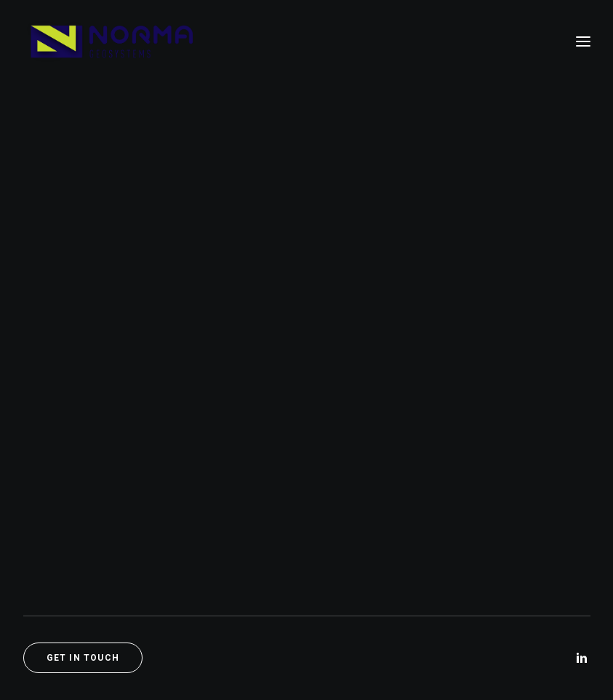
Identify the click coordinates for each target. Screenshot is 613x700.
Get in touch (83, 658)
